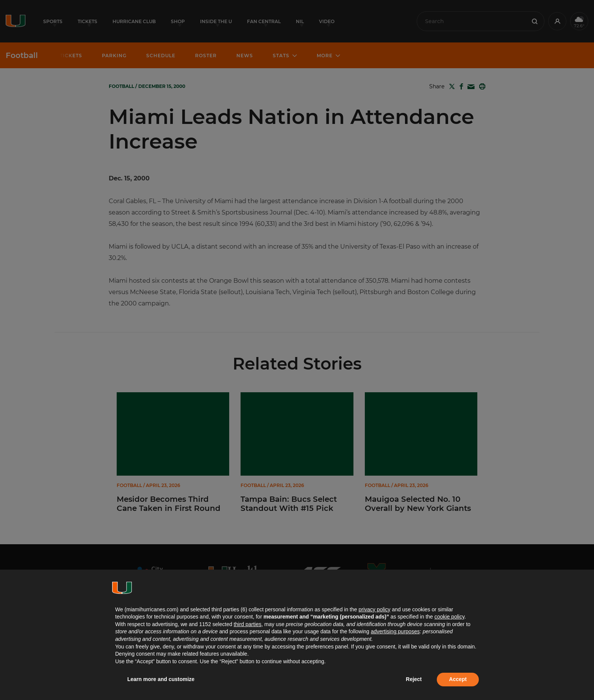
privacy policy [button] (374, 609)
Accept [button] (458, 679)
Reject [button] (414, 679)
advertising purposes (395, 631)
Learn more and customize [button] (161, 679)
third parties (248, 624)
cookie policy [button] (449, 617)
